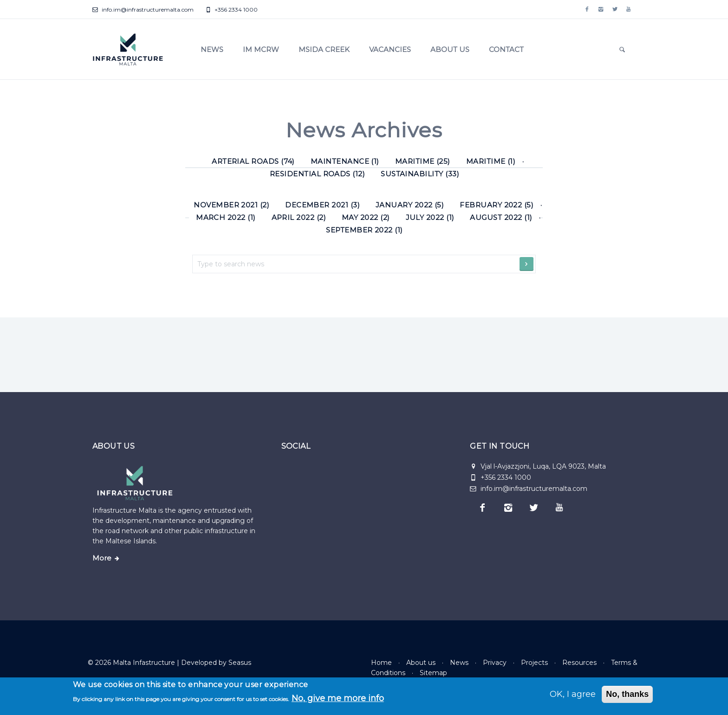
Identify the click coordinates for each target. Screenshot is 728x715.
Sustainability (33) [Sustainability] (420, 174)
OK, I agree (573, 694)
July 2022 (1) (430, 217)
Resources (579, 663)
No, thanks (627, 694)
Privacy (495, 663)
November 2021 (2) (231, 205)
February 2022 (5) (497, 205)
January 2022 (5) (410, 205)
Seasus (240, 663)
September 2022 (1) (364, 230)
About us (450, 49)
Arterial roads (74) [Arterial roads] (253, 161)
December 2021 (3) (322, 205)
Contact (506, 49)
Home (381, 663)
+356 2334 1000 (231, 10)
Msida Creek (324, 49)
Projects (534, 663)
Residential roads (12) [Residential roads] (317, 174)
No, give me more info (338, 698)
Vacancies (390, 49)
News (212, 49)
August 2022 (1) (501, 217)
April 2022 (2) (299, 217)
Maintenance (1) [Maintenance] (345, 161)
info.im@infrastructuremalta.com (143, 10)
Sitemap (433, 673)
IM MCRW (261, 49)
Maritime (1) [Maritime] (491, 161)
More (102, 558)
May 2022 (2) (366, 217)
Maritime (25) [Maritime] (423, 161)
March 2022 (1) (226, 217)
